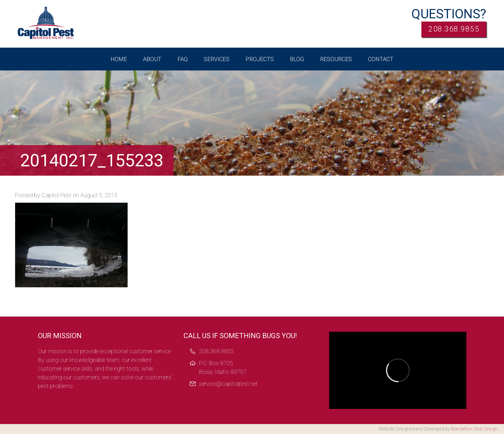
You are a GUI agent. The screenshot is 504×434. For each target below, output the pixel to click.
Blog (297, 59)
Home (119, 59)
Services (217, 59)
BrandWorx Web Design (474, 429)
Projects (260, 59)
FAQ (183, 59)
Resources (336, 59)
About (152, 59)
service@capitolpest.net (228, 384)
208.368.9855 (448, 30)
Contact (381, 59)
